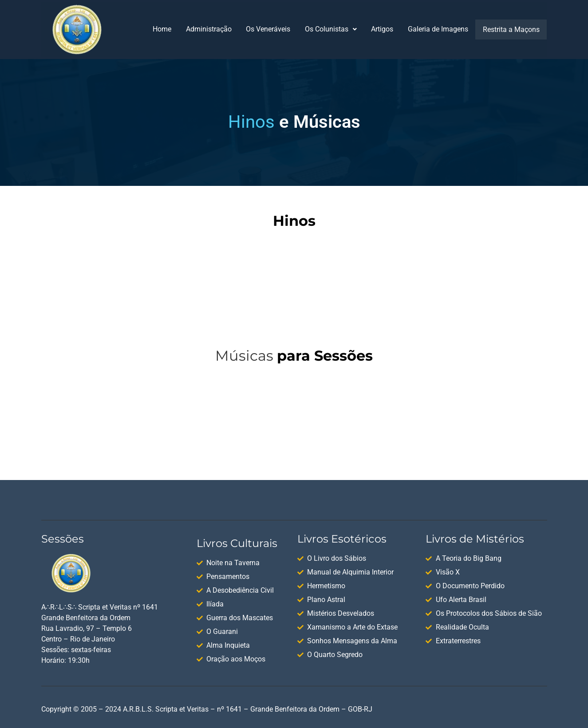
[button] (332, 29)
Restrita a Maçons (512, 29)
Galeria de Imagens (440, 29)
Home (162, 29)
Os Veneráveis (269, 29)
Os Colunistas (332, 29)
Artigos (384, 29)
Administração (209, 29)
